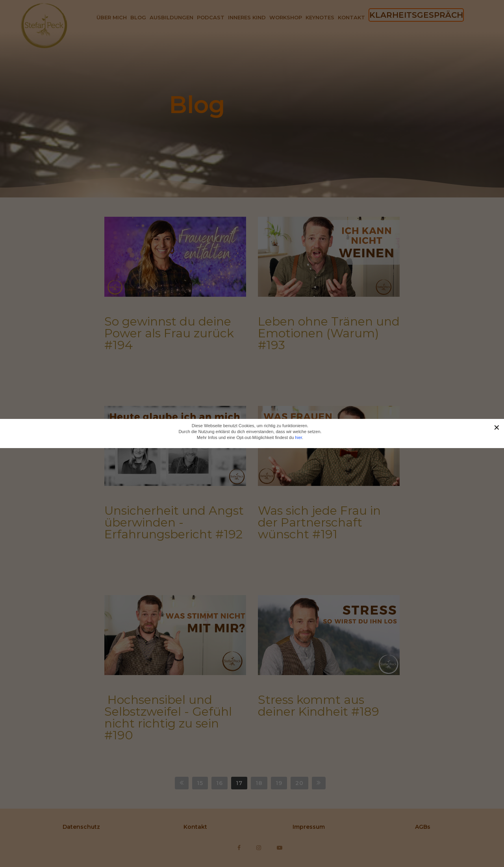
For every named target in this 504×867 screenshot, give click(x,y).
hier (298, 437)
